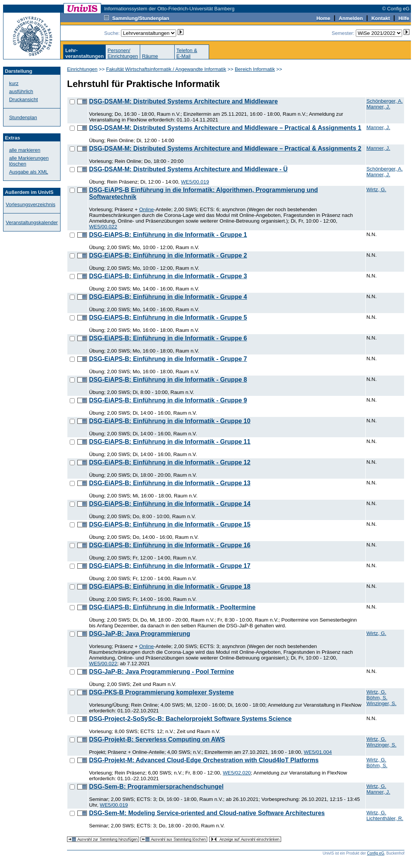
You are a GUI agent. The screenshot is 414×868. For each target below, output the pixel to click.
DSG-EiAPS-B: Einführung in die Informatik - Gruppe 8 (168, 380)
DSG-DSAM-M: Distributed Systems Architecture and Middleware (183, 101)
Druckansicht (24, 99)
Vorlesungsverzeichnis (30, 204)
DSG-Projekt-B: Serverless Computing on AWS (157, 739)
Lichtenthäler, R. (385, 818)
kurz (14, 83)
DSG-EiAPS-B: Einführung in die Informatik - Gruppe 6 (168, 338)
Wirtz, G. (376, 190)
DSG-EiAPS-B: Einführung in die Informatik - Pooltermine (172, 607)
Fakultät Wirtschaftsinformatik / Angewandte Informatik (166, 69)
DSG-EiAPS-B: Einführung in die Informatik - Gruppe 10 (169, 421)
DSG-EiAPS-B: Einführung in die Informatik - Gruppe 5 (168, 318)
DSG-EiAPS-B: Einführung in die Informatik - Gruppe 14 (169, 504)
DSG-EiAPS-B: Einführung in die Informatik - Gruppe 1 (168, 235)
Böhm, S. (377, 698)
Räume (150, 56)
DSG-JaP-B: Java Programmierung (139, 634)
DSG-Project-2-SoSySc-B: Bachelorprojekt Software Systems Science (190, 719)
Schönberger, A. (385, 101)
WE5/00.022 (103, 227)
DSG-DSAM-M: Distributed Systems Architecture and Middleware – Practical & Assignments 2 (225, 148)
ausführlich (21, 91)
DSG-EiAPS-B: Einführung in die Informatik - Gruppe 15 (169, 524)
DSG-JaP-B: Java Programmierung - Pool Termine (161, 672)
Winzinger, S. (382, 703)
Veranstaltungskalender (32, 222)
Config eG (376, 853)
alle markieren (25, 150)
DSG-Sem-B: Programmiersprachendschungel (156, 787)
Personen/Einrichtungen (123, 53)
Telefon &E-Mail (187, 53)
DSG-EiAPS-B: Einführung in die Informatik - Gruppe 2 (168, 255)
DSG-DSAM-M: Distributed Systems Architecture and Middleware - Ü (188, 169)
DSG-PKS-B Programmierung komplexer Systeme (161, 692)
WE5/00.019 (195, 182)
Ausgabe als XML (29, 172)
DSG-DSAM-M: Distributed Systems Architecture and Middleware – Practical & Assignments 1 (225, 128)
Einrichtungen (82, 69)
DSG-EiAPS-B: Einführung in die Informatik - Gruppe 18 (169, 587)
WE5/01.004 (318, 752)
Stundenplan (23, 117)
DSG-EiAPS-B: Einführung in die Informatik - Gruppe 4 (168, 297)
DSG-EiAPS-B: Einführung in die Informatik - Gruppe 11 (169, 442)
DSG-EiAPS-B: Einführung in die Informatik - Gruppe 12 (169, 462)
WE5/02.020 (237, 773)
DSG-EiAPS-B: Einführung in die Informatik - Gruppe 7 (168, 359)
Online (146, 209)
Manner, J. (378, 107)
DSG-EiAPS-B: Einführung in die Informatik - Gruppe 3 (168, 276)
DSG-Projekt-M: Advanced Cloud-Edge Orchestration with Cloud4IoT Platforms (204, 760)
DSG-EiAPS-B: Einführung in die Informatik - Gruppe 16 (169, 545)
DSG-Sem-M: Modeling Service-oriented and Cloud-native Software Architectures (207, 813)
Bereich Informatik (255, 69)
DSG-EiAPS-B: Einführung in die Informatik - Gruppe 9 (168, 400)
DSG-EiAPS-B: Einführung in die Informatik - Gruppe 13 (169, 483)
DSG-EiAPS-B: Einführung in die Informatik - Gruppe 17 (169, 566)
